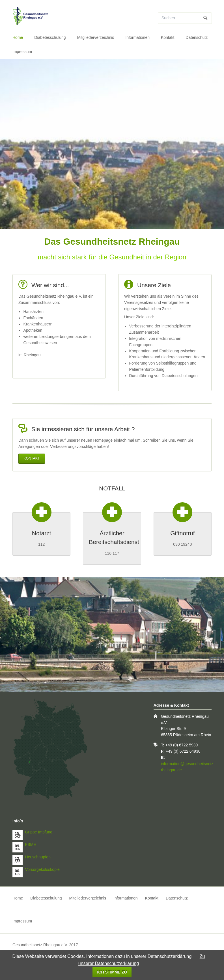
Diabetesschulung (50, 37)
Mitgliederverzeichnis (96, 37)
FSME (31, 844)
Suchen (205, 18)
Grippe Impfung (39, 832)
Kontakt (168, 37)
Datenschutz (197, 37)
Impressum (22, 52)
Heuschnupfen (38, 857)
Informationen (137, 37)
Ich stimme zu (112, 972)
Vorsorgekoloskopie (42, 869)
